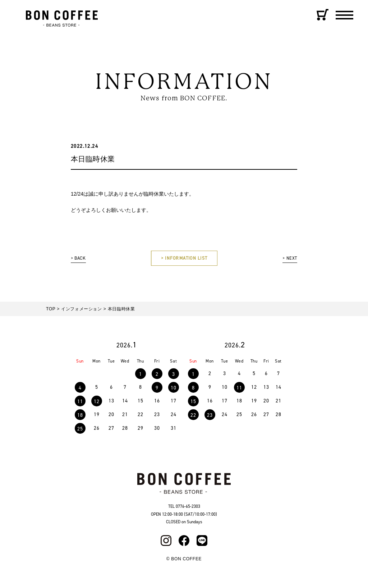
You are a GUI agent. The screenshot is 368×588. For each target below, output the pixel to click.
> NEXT (289, 259)
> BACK (79, 259)
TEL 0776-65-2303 (184, 508)
